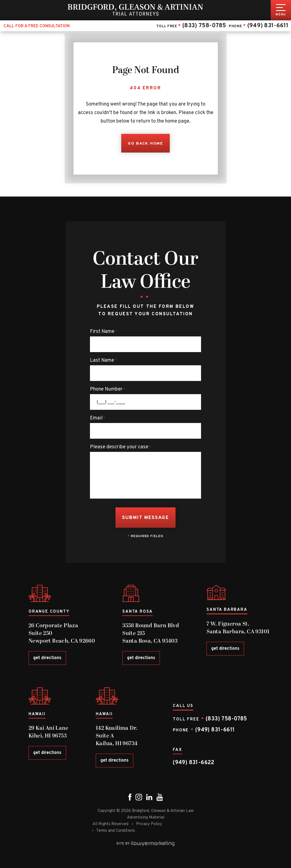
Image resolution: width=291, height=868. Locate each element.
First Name (104, 332)
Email (98, 418)
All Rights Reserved (110, 824)
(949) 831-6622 (194, 763)
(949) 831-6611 (268, 26)
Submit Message (146, 518)
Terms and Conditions (116, 831)
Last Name (103, 361)
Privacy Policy (149, 824)
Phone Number (108, 389)
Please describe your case (121, 447)
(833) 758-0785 (204, 26)
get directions (47, 658)
